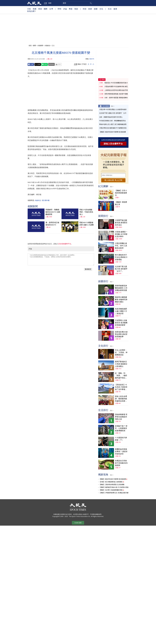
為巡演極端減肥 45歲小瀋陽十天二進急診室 (121, 311)
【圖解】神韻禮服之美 (121, 203)
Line (45, 64)
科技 (85, 9)
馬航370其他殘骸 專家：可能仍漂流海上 (86, 212)
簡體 (50, 3)
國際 (46, 9)
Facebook (31, 64)
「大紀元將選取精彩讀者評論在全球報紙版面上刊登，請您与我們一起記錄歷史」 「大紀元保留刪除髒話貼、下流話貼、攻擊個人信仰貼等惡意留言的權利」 (61, 259)
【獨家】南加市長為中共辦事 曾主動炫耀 (113, 132)
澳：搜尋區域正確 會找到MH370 (52, 224)
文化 (101, 9)
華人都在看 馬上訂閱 (113, 180)
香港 (40, 9)
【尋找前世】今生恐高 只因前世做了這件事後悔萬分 (121, 387)
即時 (59, 9)
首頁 (30, 45)
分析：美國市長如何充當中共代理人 (111, 117)
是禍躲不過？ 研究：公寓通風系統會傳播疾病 (121, 428)
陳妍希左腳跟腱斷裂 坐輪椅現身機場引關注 (121, 300)
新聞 (34, 45)
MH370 (92, 59)
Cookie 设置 (78, 523)
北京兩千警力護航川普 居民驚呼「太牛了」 (121, 269)
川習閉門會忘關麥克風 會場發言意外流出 (121, 223)
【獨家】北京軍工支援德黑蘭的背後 (111, 490)
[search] (77, 3)
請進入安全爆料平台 (113, 144)
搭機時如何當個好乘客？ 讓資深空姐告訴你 (121, 452)
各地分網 (31, 12)
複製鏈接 (51, 64)
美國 (34, 9)
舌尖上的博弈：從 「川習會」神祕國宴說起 (121, 352)
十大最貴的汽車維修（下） (121, 439)
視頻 (76, 9)
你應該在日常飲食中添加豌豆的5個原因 (121, 463)
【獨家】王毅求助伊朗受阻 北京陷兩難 (112, 485)
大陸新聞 (40, 45)
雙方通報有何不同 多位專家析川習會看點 (121, 257)
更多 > (113, 106)
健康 (115, 9)
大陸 (29, 9)
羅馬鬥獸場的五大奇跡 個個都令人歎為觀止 (121, 364)
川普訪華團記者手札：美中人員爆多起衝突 (121, 246)
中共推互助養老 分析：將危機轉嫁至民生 (113, 121)
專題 (71, 9)
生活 (110, 9)
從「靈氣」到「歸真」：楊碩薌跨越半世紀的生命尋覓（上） (121, 376)
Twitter (38, 64)
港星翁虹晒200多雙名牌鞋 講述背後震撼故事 (121, 334)
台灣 (51, 9)
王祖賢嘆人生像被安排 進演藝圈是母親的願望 (121, 323)
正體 (45, 3)
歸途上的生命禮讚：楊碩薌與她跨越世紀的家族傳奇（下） (121, 399)
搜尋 (90, 3)
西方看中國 (46, 200)
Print (58, 64)
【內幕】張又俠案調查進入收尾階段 (111, 482)
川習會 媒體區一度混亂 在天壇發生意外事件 (121, 234)
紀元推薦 (106, 106)
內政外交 (38, 200)
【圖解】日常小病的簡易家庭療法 (121, 193)
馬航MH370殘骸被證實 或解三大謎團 (86, 224)
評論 (65, 9)
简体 (79, 64)
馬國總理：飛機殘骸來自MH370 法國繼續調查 (53, 212)
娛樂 (96, 9)
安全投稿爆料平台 (65, 244)
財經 (90, 9)
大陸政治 (47, 45)
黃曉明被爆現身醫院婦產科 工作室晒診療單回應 (121, 288)
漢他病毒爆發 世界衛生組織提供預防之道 (121, 417)
